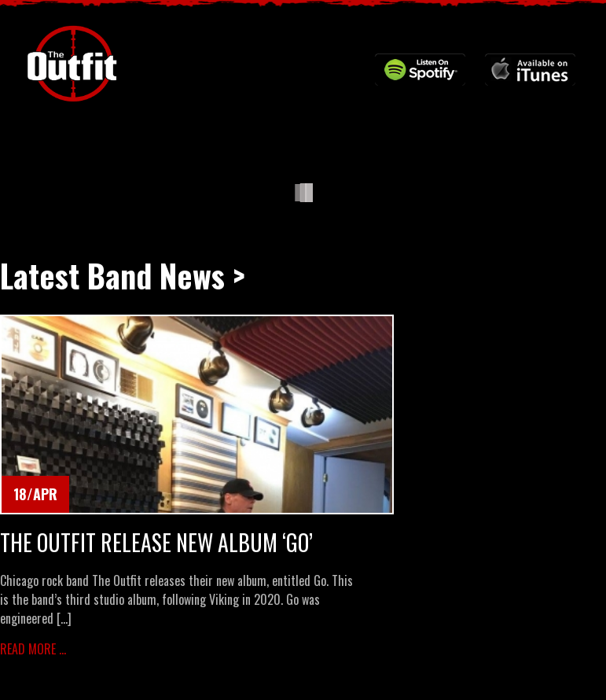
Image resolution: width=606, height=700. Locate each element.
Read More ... (33, 649)
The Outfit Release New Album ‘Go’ (156, 543)
